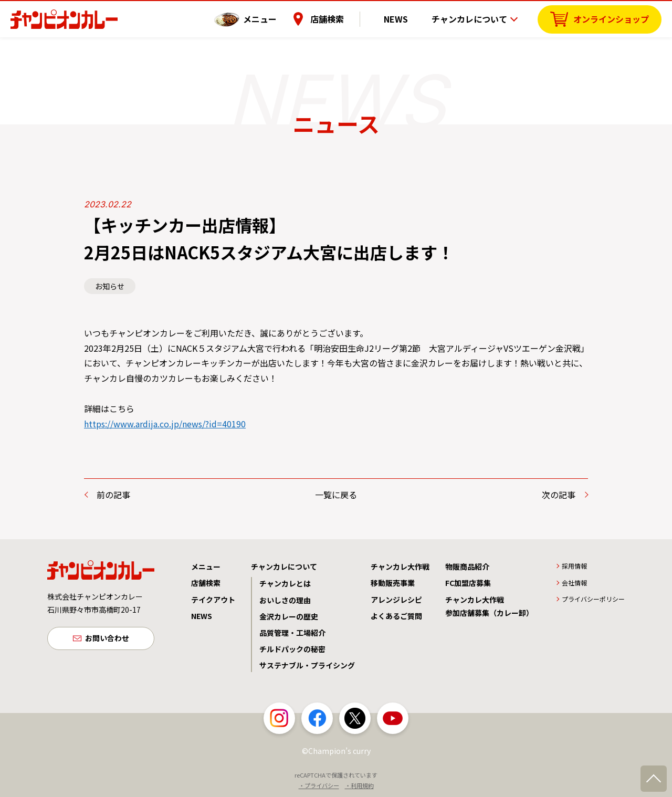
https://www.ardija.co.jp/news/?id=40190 (165, 424)
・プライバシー (319, 785)
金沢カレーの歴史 (289, 616)
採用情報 (574, 566)
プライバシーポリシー (593, 599)
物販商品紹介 (467, 567)
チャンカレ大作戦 (400, 567)
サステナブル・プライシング (307, 665)
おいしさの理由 (285, 600)
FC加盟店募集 (468, 583)
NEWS (404, 18)
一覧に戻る (336, 495)
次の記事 (559, 495)
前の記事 (113, 495)
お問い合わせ (107, 639)
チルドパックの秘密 (292, 649)
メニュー (276, 18)
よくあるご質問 (396, 616)
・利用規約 (359, 785)
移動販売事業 (393, 583)
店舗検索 (343, 18)
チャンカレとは (285, 583)
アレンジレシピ (396, 600)
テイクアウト (213, 600)
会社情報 (574, 583)
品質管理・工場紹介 (292, 633)
